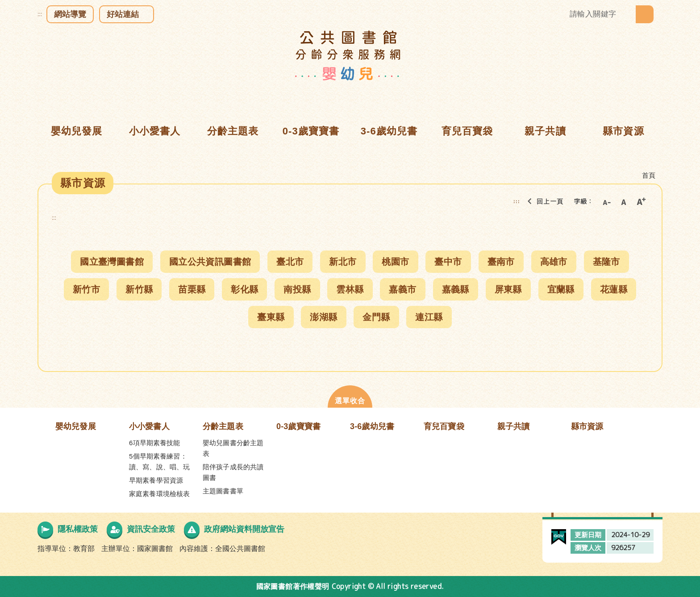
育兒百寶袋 (444, 426)
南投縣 (297, 289)
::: (40, 14)
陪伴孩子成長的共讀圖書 (233, 472)
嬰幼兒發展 (76, 426)
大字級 (641, 201)
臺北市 (290, 262)
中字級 (624, 201)
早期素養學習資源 (156, 480)
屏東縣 (508, 289)
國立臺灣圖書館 (112, 262)
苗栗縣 (192, 289)
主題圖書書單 (223, 491)
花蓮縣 (614, 289)
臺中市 (448, 262)
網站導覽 (70, 14)
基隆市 (606, 262)
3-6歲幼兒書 (372, 426)
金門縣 (376, 317)
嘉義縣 (456, 289)
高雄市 (554, 262)
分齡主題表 (223, 426)
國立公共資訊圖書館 (210, 262)
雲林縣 (350, 289)
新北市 (343, 262)
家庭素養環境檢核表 (159, 494)
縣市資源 (587, 426)
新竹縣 (139, 289)
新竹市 (86, 289)
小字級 (606, 201)
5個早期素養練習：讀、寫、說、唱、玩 (159, 461)
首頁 (649, 175)
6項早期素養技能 (155, 443)
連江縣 (429, 317)
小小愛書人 (149, 426)
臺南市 (501, 262)
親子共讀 (514, 426)
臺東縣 (271, 317)
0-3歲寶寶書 (298, 426)
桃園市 (395, 262)
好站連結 (123, 14)
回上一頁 (543, 201)
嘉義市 (402, 289)
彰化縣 (244, 289)
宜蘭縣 (561, 289)
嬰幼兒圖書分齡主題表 (233, 448)
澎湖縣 (323, 317)
